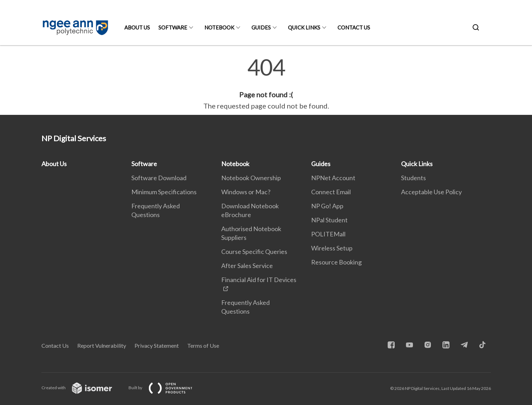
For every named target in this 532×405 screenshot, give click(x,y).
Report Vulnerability (102, 345)
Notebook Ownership (251, 178)
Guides (261, 27)
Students (413, 178)
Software (173, 27)
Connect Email (331, 192)
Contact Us (354, 27)
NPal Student (329, 220)
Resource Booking (336, 262)
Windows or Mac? (246, 192)
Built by (166, 388)
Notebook (219, 27)
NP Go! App (327, 206)
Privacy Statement (157, 345)
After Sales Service (247, 266)
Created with (82, 388)
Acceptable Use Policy (431, 192)
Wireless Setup (332, 248)
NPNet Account (333, 178)
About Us (137, 27)
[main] (266, 84)
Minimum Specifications (164, 192)
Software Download (159, 178)
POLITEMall (328, 234)
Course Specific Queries (254, 252)
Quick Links (304, 27)
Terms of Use (203, 345)
